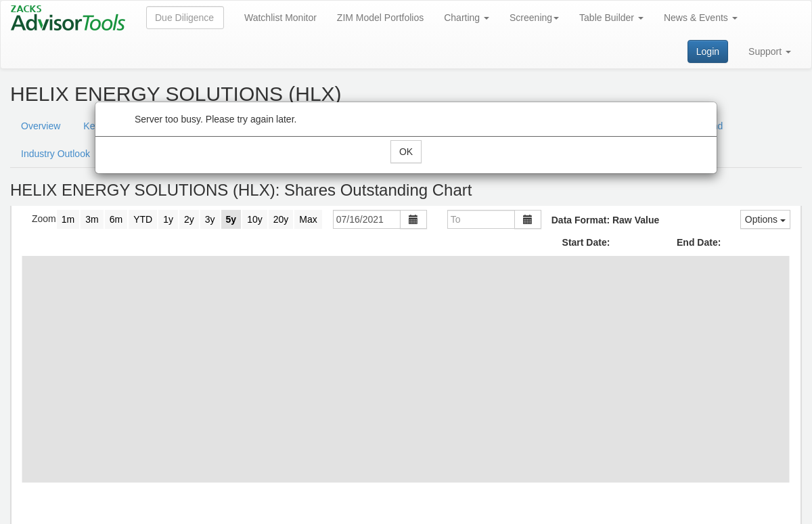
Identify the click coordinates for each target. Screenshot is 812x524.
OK (406, 152)
